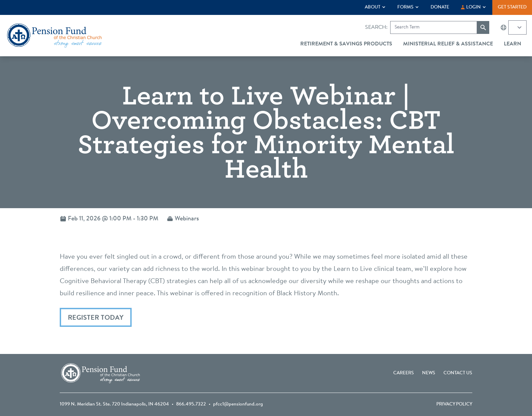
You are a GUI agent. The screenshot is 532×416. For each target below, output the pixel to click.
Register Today (96, 318)
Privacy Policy (454, 404)
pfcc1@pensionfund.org (238, 404)
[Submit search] (483, 27)
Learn (512, 44)
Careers (404, 373)
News (429, 373)
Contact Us (458, 373)
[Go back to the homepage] (54, 36)
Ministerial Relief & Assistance (448, 44)
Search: (376, 27)
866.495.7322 (191, 404)
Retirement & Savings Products (346, 44)
